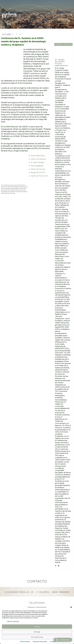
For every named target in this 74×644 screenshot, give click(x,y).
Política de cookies (25, 641)
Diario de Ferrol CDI (39, 176)
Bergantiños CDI (38, 172)
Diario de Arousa (38, 169)
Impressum (53, 641)
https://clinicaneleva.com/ (61, 66)
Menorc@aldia (37, 166)
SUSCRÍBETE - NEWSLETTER (63, 44)
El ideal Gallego (37, 162)
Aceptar (37, 627)
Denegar (37, 632)
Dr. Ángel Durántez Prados (60, 62)
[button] (71, 607)
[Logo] (9, 15)
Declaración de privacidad (40, 641)
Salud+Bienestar (38, 156)
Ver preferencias (37, 637)
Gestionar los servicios (13, 621)
